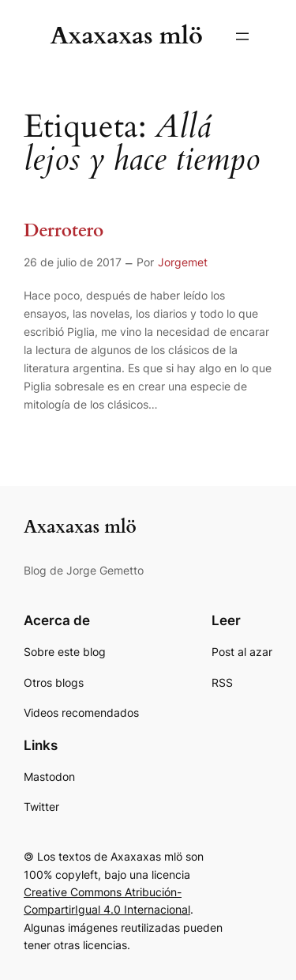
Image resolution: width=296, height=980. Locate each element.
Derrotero (64, 231)
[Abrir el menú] (242, 36)
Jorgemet (183, 262)
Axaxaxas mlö (127, 36)
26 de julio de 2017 (73, 262)
